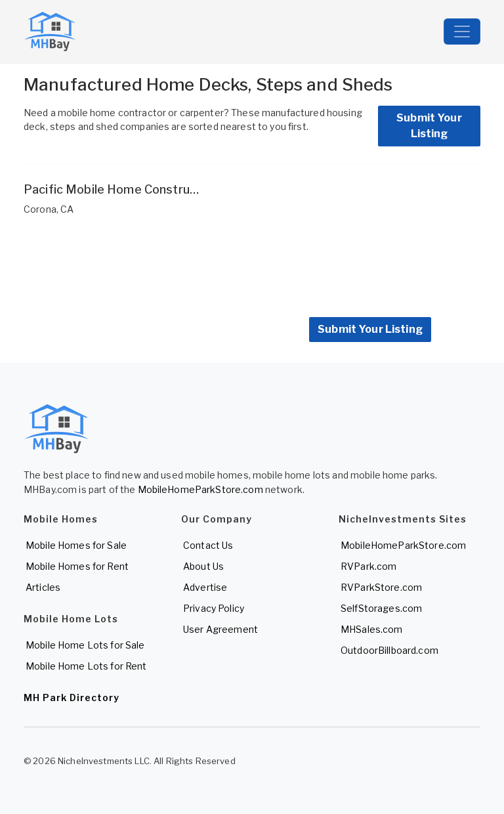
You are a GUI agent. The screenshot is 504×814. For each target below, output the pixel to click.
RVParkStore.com (381, 587)
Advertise (205, 587)
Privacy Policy (214, 608)
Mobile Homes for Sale (76, 545)
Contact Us (208, 545)
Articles (43, 587)
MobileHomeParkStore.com (200, 489)
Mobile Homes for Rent (77, 566)
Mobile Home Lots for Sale (85, 645)
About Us (203, 566)
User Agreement (220, 629)
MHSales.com (372, 629)
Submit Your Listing (429, 126)
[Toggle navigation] (462, 32)
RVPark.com (368, 566)
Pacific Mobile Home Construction (121, 189)
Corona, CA (49, 209)
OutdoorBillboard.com (389, 650)
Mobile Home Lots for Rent (86, 666)
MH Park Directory (72, 697)
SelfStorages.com (381, 608)
